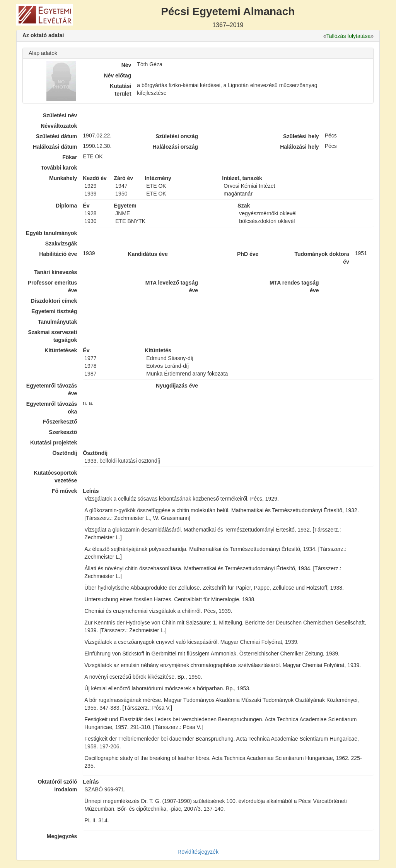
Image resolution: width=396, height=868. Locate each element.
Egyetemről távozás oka (52, 408)
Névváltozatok (59, 126)
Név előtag (118, 75)
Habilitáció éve (58, 254)
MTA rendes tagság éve (294, 286)
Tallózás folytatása (348, 36)
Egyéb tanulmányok (51, 233)
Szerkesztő (63, 432)
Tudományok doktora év (322, 258)
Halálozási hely (299, 147)
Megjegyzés (62, 836)
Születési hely (301, 136)
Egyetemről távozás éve (52, 389)
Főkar (70, 157)
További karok (59, 168)
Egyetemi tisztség (54, 311)
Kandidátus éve (148, 254)
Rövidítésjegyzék (198, 852)
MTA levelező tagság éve (172, 286)
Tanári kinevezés (55, 272)
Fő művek (64, 491)
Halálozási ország (175, 147)
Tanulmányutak (58, 322)
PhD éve (248, 254)
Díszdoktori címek (54, 301)
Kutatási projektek (54, 443)
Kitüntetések (61, 350)
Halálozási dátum (55, 147)
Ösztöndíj (65, 453)
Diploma (66, 206)
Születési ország (177, 136)
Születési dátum (57, 136)
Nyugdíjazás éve (177, 386)
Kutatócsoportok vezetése (55, 477)
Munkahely (63, 178)
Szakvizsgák (61, 244)
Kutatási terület (120, 90)
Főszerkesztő (60, 422)
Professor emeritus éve (53, 286)
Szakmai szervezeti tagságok (52, 336)
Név (126, 65)
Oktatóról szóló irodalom (57, 786)
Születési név (60, 115)
